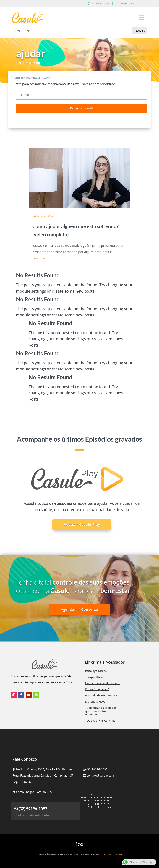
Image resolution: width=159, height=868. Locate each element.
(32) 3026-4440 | (101, 3)
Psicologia (39, 216)
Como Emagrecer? (97, 689)
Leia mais (39, 258)
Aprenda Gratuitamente (101, 695)
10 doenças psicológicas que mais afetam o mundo (101, 711)
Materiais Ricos (95, 701)
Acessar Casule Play (82, 524)
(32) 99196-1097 (124, 3)
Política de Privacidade (112, 854)
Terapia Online (95, 677)
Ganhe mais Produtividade (103, 683)
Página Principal (24, 63)
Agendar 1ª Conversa (79, 609)
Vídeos (52, 216)
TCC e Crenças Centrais (100, 720)
